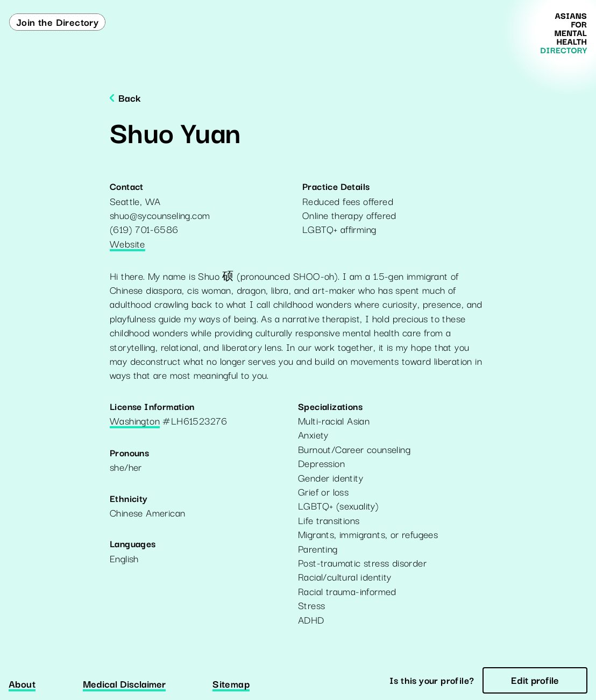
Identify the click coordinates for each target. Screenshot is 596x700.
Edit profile (535, 680)
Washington (135, 421)
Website (127, 244)
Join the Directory (57, 22)
